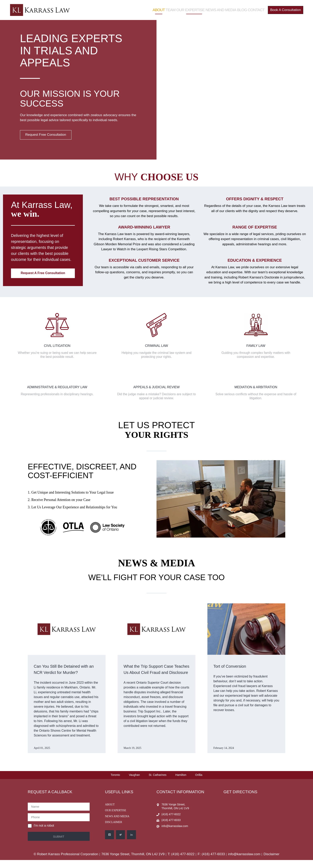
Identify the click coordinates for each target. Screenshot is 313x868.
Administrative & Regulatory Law (57, 388)
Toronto (115, 783)
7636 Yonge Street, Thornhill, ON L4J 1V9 (175, 814)
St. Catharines (158, 783)
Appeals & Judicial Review (156, 388)
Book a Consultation (283, 8)
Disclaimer (114, 830)
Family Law (256, 347)
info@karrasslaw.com (175, 834)
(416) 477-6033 (171, 828)
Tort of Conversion (234, 667)
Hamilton (181, 783)
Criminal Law (157, 347)
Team (167, 8)
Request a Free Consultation (44, 276)
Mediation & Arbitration (256, 388)
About (153, 8)
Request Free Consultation (50, 136)
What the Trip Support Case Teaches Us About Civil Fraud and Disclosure (156, 674)
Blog (236, 8)
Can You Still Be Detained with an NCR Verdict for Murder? (63, 674)
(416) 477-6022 (171, 822)
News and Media (215, 8)
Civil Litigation (57, 347)
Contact (251, 8)
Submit (59, 844)
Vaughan (134, 783)
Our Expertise (186, 8)
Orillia (199, 783)
